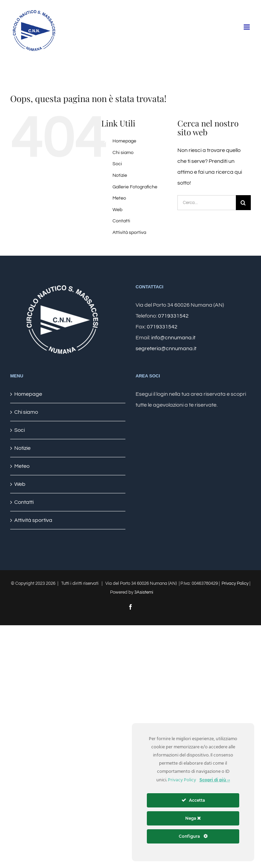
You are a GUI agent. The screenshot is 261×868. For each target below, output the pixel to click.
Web (117, 210)
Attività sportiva (129, 233)
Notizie (120, 175)
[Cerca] (243, 203)
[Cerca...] (207, 203)
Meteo (119, 198)
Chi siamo (123, 153)
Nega (193, 818)
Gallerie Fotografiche (135, 187)
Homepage (124, 141)
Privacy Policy (235, 583)
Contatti (121, 221)
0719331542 (173, 316)
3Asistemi (144, 592)
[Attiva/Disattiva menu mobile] (247, 27)
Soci (117, 164)
